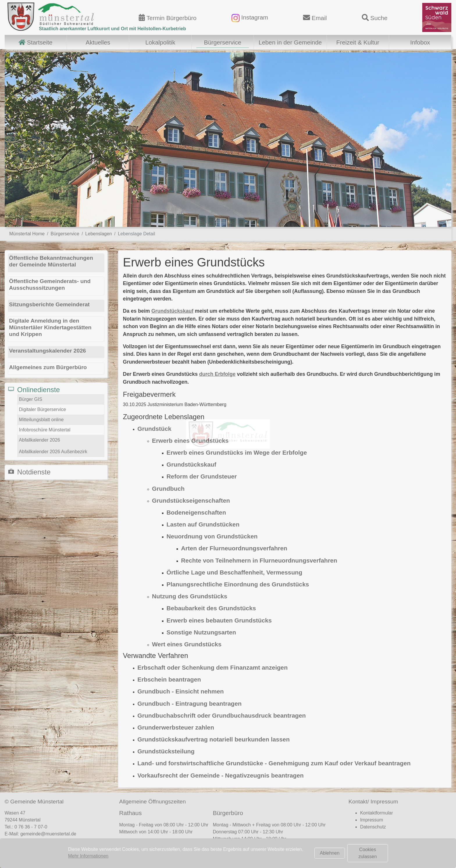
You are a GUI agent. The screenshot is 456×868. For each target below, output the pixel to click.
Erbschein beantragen (169, 679)
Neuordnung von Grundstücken (212, 536)
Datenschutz (373, 827)
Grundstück (155, 429)
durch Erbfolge (217, 374)
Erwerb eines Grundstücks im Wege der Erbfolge (237, 452)
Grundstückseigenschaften (191, 500)
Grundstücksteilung (166, 751)
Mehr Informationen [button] (88, 856)
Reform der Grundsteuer (202, 476)
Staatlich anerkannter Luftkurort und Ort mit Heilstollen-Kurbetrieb (113, 29)
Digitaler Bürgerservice (42, 409)
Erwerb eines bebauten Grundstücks (219, 620)
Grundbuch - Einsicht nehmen (181, 691)
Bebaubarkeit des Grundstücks (211, 608)
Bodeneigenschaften (196, 512)
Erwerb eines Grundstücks (190, 441)
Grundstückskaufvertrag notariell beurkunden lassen (214, 739)
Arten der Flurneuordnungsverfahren (234, 548)
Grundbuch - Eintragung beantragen (190, 704)
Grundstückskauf (172, 311)
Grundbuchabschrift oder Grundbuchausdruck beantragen (222, 715)
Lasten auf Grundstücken (203, 524)
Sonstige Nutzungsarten (201, 632)
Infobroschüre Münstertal (45, 430)
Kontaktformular (376, 813)
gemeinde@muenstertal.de (48, 834)
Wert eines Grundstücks (187, 644)
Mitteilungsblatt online (41, 420)
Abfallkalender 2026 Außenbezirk (53, 452)
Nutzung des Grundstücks (190, 596)
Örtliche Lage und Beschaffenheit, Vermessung (235, 572)
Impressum (372, 820)
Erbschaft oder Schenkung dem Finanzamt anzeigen (213, 667)
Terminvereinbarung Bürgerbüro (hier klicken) (264, 850)
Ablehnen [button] (330, 853)
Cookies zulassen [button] (367, 853)
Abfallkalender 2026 (39, 440)
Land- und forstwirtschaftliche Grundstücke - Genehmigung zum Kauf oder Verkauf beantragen (274, 763)
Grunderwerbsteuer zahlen (176, 727)
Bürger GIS (31, 399)
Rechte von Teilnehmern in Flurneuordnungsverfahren (259, 560)
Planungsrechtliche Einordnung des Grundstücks (238, 584)
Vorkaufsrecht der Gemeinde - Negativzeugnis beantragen (221, 775)
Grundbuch (168, 489)
